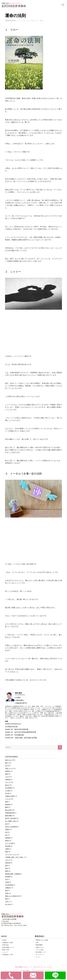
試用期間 (8, 877)
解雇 (6, 807)
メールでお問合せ (36, 976)
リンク (38, 957)
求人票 (7, 793)
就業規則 (8, 804)
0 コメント (20, 21)
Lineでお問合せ (58, 976)
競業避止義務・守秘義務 (12, 874)
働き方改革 (8, 810)
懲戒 (6, 852)
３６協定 (8, 791)
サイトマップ (40, 955)
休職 (6, 802)
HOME (4, 940)
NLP (6, 835)
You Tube (8, 904)
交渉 (6, 879)
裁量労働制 (8, 816)
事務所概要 (39, 945)
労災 (6, 766)
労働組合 (8, 888)
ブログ (7, 777)
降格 (6, 890)
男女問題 (8, 846)
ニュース (5, 952)
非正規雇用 (8, 788)
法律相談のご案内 (8, 943)
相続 (6, 899)
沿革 (37, 943)
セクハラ (8, 782)
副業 (6, 865)
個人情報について (41, 952)
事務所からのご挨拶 (42, 940)
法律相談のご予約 (8, 955)
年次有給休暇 (9, 885)
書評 (42, 21)
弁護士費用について (8, 947)
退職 (6, 871)
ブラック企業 (9, 843)
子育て (7, 902)
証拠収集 (8, 838)
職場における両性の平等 (12, 896)
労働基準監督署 (10, 813)
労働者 (7, 829)
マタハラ (8, 860)
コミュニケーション (11, 854)
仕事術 (7, 849)
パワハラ (8, 799)
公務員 (7, 882)
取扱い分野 (6, 950)
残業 (6, 774)
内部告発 (8, 863)
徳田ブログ (35, 21)
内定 (6, 832)
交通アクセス (40, 947)
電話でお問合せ (14, 976)
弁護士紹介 (6, 945)
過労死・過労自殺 (10, 818)
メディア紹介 (40, 950)
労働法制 (8, 779)
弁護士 (7, 893)
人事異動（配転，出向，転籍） (14, 857)
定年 (6, 824)
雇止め (7, 785)
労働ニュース (9, 768)
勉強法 (7, 841)
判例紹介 (8, 771)
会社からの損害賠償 (11, 827)
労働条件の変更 (10, 796)
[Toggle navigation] (63, 5)
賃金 (6, 868)
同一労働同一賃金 (10, 821)
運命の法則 (15, 16)
